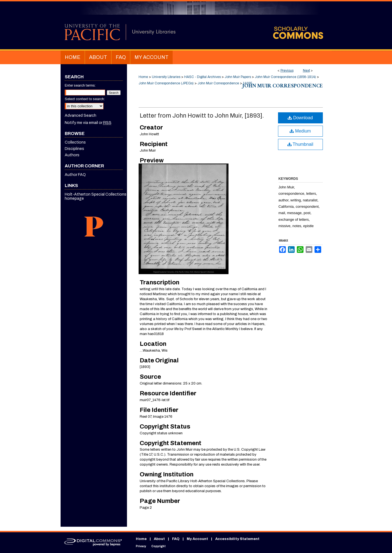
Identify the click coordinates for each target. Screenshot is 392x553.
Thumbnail (300, 144)
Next (306, 71)
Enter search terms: (80, 85)
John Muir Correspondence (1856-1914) (285, 77)
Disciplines (74, 149)
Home (143, 77)
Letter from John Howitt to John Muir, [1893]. (202, 116)
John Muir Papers (238, 77)
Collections (75, 142)
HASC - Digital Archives (203, 77)
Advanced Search (81, 115)
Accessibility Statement (237, 539)
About (159, 539)
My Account (197, 539)
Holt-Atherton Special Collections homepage (96, 196)
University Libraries (166, 77)
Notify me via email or (88, 123)
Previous (287, 71)
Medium (300, 131)
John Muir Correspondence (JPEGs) (166, 83)
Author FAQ (75, 175)
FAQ (176, 539)
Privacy (141, 546)
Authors (72, 155)
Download (300, 118)
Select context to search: (85, 99)
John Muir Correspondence (218, 83)
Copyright (159, 546)
